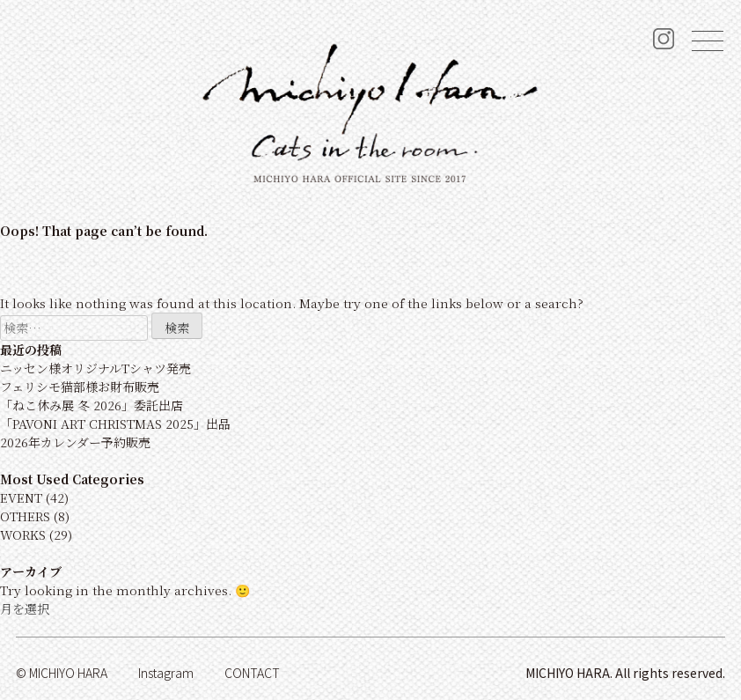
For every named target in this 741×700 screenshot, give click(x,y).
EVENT (21, 497)
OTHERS (25, 516)
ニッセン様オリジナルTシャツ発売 (95, 368)
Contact (252, 673)
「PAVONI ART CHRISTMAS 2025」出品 (115, 424)
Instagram (166, 673)
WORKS (23, 534)
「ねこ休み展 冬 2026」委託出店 (92, 405)
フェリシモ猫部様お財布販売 (80, 387)
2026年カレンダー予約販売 (75, 442)
